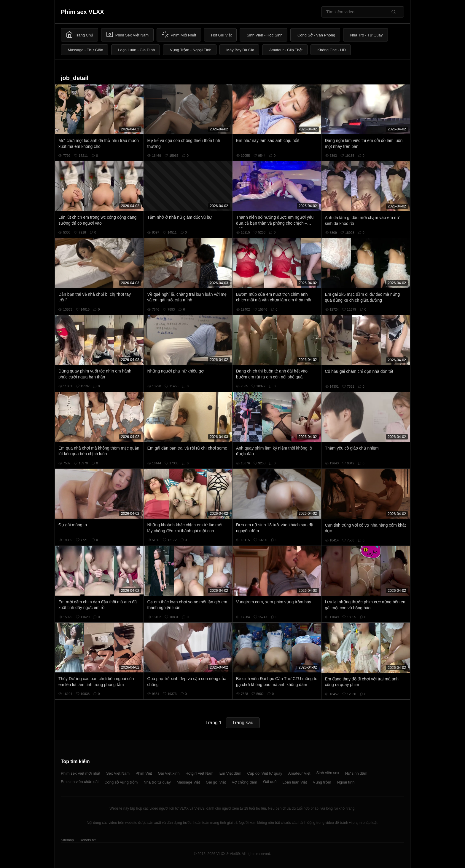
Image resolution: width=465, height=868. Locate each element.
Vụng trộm (322, 782)
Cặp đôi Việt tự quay (265, 773)
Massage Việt (188, 782)
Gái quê (270, 782)
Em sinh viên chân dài (80, 782)
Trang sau (243, 723)
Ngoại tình (346, 782)
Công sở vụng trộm (121, 782)
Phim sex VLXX (82, 12)
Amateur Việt (299, 773)
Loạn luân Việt (295, 782)
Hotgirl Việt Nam (199, 773)
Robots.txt (87, 840)
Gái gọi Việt (216, 782)
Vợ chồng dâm (245, 782)
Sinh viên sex (328, 773)
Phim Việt (144, 773)
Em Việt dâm (230, 773)
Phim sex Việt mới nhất (81, 773)
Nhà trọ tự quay (157, 782)
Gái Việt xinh (169, 773)
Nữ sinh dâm (356, 773)
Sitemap (67, 840)
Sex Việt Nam (118, 773)
